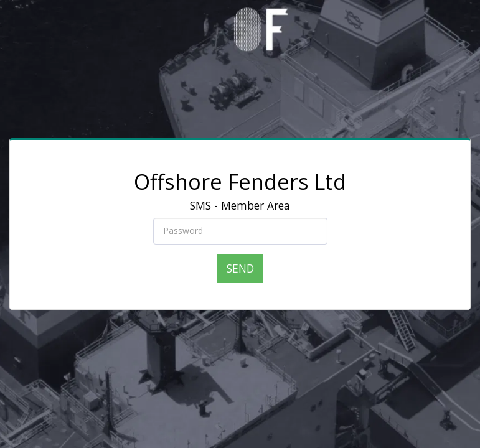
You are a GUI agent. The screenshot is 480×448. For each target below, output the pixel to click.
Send (240, 268)
